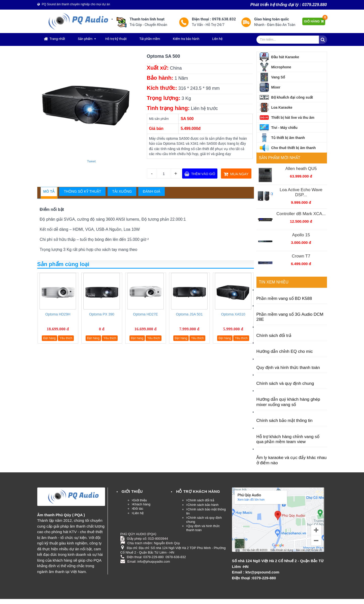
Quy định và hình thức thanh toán (288, 368)
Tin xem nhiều (274, 282)
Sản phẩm (85, 39)
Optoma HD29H (58, 314)
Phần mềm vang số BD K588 (284, 298)
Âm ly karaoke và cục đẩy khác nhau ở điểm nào (292, 460)
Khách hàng (142, 504)
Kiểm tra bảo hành (186, 39)
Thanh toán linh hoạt (147, 19)
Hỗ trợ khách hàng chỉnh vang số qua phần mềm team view (288, 439)
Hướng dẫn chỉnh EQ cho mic (285, 351)
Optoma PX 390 (102, 314)
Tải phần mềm (150, 39)
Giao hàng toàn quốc (272, 19)
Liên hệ (217, 39)
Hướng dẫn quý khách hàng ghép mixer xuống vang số (288, 402)
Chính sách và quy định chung (285, 383)
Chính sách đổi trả (274, 336)
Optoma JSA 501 (189, 314)
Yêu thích (66, 338)
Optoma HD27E (145, 314)
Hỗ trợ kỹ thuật (116, 39)
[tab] (49, 192)
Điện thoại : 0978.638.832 (214, 19)
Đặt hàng (49, 338)
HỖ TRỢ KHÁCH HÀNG (198, 491)
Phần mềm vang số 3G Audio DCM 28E (290, 317)
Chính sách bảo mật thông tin (285, 421)
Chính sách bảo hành (203, 505)
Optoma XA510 (233, 314)
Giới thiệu (132, 491)
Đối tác (138, 509)
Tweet (91, 161)
